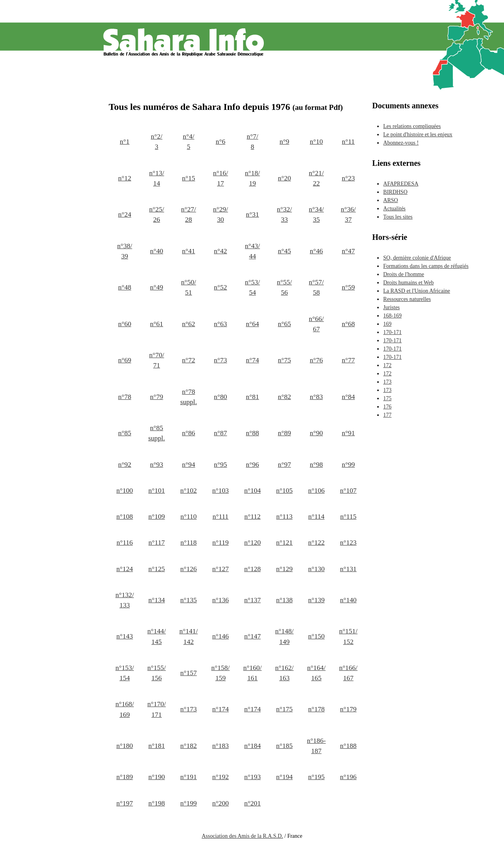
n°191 (189, 777)
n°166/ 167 (348, 673)
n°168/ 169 (125, 709)
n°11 (348, 141)
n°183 (220, 746)
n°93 (157, 464)
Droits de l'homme (404, 274)
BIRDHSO (395, 192)
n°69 (125, 360)
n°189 (125, 777)
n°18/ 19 (252, 178)
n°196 (348, 777)
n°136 (220, 600)
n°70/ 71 (157, 360)
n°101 (157, 490)
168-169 (392, 316)
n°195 (316, 777)
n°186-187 (317, 746)
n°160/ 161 (253, 673)
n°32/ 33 (284, 214)
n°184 (252, 746)
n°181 (157, 746)
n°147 (252, 636)
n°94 (188, 464)
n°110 (188, 516)
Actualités (394, 209)
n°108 (125, 516)
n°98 (316, 464)
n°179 (348, 709)
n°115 (348, 516)
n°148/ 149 (284, 636)
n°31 (253, 214)
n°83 (316, 397)
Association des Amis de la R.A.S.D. (242, 836)
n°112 (252, 516)
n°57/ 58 (316, 287)
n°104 (252, 490)
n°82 (284, 397)
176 (387, 407)
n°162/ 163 (284, 673)
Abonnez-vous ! (401, 143)
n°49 (157, 287)
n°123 (348, 542)
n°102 (189, 490)
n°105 (284, 490)
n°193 (252, 777)
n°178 (316, 709)
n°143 (125, 636)
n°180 (125, 746)
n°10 (316, 141)
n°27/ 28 (189, 214)
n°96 (253, 464)
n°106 (316, 490)
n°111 (221, 516)
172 (387, 365)
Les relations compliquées (412, 126)
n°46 (316, 251)
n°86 (188, 433)
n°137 (252, 600)
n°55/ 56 (284, 287)
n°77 (348, 360)
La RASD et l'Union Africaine (417, 291)
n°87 (220, 433)
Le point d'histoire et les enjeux (418, 135)
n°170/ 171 (157, 709)
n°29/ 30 (220, 214)
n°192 (220, 777)
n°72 (188, 360)
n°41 (188, 251)
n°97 (284, 464)
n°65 (284, 324)
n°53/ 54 (252, 287)
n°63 (220, 324)
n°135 (189, 600)
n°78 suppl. (189, 397)
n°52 (220, 287)
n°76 (316, 360)
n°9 (284, 141)
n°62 (188, 324)
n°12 (125, 178)
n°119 (220, 542)
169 (387, 324)
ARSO (390, 200)
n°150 (316, 636)
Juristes (391, 307)
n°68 (348, 324)
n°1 (125, 141)
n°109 (157, 516)
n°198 (157, 803)
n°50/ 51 (189, 287)
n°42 (220, 251)
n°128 (252, 569)
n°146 (220, 636)
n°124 (125, 569)
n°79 (157, 397)
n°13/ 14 (157, 178)
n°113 (284, 516)
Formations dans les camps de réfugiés (426, 266)
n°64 (253, 324)
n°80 (220, 397)
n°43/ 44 (252, 251)
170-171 (392, 332)
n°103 (220, 490)
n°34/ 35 (316, 214)
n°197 (125, 803)
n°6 (221, 141)
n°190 (157, 777)
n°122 (316, 542)
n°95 (220, 464)
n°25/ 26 (157, 214)
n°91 (348, 433)
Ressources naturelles (407, 299)
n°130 (316, 569)
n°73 (220, 360)
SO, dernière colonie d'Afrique (417, 258)
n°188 (348, 746)
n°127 (220, 569)
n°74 (253, 360)
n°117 (157, 542)
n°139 (316, 600)
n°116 (125, 542)
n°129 (284, 569)
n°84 (348, 397)
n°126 (189, 569)
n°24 (125, 214)
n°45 (284, 251)
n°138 (284, 600)
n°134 (157, 600)
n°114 (316, 516)
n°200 (220, 803)
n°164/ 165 (316, 673)
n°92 (125, 464)
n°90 (316, 433)
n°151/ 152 (348, 636)
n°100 (125, 490)
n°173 (189, 709)
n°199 (189, 803)
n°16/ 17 (220, 178)
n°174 (220, 709)
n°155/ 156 (157, 673)
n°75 (284, 360)
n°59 (348, 287)
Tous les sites (398, 217)
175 (387, 398)
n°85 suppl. (157, 433)
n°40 (157, 251)
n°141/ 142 (188, 636)
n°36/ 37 (348, 214)
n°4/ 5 (188, 141)
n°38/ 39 (125, 251)
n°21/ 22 (316, 178)
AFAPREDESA (401, 184)
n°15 (188, 178)
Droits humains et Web (408, 283)
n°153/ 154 (125, 673)
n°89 (284, 433)
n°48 (125, 287)
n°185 (284, 746)
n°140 (348, 600)
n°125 (157, 569)
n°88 (253, 433)
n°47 (348, 251)
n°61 (157, 324)
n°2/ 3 (157, 141)
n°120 (252, 542)
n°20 (284, 178)
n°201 (252, 803)
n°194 (284, 777)
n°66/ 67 (316, 324)
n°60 (125, 324)
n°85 (125, 433)
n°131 (348, 569)
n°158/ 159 (221, 673)
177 (387, 415)
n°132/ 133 (125, 600)
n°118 (188, 542)
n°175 (284, 709)
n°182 (189, 746)
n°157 (189, 673)
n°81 (253, 397)
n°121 (284, 542)
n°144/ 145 (157, 636)
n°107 (348, 490)
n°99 (348, 464)
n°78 (125, 397)
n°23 (348, 178)
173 (387, 382)
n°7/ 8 (252, 141)
